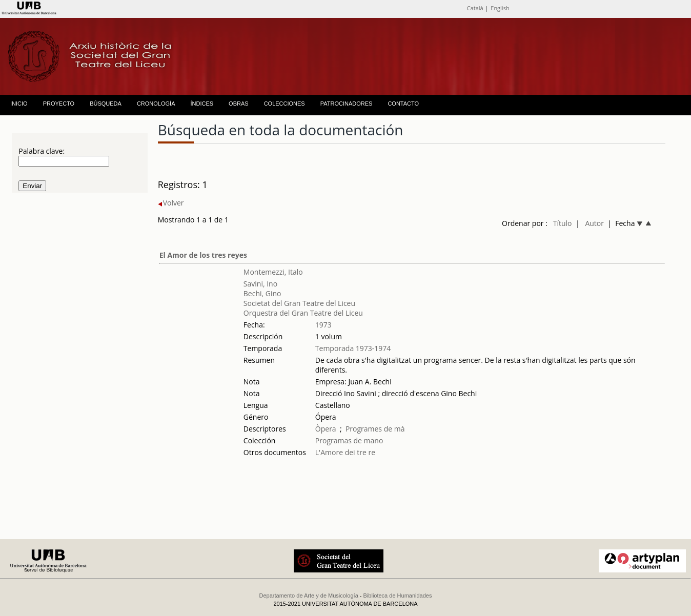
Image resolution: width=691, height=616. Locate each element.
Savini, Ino (260, 284)
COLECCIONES (284, 104)
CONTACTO (403, 104)
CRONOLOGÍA (156, 104)
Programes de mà (375, 429)
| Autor (590, 223)
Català (475, 8)
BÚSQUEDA (106, 104)
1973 (323, 325)
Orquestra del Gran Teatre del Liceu (303, 313)
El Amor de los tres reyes (203, 255)
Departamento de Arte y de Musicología (309, 596)
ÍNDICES (202, 104)
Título (563, 223)
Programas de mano (349, 440)
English (500, 8)
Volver (171, 203)
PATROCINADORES (347, 104)
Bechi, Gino (262, 293)
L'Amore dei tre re (345, 452)
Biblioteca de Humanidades (398, 596)
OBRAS (239, 104)
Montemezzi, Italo (273, 272)
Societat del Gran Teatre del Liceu (299, 303)
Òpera (326, 429)
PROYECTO (59, 104)
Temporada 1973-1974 (353, 348)
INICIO (19, 104)
